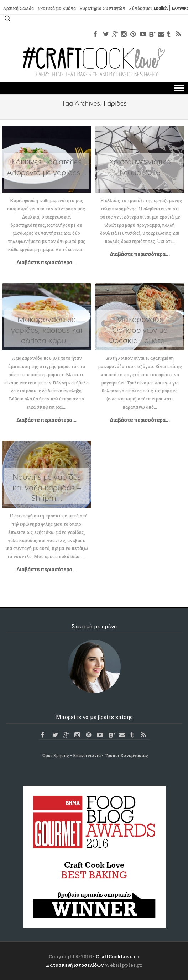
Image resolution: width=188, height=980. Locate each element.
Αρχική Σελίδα (18, 8)
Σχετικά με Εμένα (57, 8)
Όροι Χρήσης (56, 755)
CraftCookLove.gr (118, 956)
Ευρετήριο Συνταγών (102, 8)
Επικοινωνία (87, 755)
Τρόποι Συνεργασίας (126, 755)
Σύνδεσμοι (140, 8)
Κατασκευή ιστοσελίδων (75, 965)
